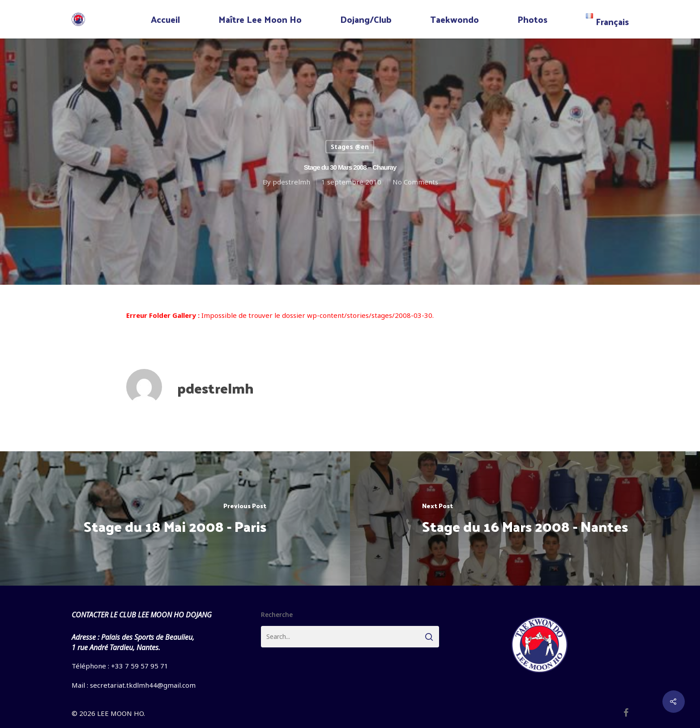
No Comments (415, 182)
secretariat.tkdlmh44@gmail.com (143, 685)
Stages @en (350, 147)
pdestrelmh (291, 182)
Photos (532, 19)
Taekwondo (455, 19)
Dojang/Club (366, 19)
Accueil (165, 19)
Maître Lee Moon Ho (260, 19)
